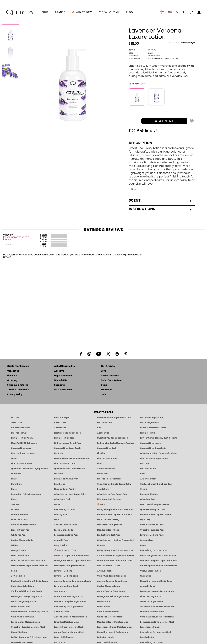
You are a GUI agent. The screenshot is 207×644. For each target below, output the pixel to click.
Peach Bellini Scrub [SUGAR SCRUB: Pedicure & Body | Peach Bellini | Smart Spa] (21, 607)
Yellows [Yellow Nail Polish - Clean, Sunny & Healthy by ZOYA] (15, 504)
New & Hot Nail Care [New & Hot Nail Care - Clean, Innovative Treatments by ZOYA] (64, 438)
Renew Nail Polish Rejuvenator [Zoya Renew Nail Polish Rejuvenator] (26, 494)
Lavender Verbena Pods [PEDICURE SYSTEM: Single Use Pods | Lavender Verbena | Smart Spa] (152, 535)
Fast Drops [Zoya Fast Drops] (60, 484)
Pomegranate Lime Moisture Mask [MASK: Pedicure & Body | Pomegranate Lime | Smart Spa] (157, 622)
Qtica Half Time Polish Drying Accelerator (29, 469)
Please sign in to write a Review (16, 238)
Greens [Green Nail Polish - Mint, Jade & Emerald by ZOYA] (144, 489)
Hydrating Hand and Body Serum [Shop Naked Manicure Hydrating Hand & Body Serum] (157, 581)
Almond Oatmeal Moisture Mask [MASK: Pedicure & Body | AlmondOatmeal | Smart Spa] (70, 617)
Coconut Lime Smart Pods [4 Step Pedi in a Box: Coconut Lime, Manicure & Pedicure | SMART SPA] (153, 448)
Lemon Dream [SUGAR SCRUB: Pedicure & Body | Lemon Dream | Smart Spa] (104, 601)
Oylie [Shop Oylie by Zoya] (57, 520)
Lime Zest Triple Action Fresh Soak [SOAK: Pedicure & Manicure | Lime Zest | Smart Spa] (28, 561)
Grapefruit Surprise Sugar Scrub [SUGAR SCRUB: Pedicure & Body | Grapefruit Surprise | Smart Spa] (70, 601)
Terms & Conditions (18, 390)
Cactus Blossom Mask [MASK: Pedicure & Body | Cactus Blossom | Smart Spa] (108, 612)
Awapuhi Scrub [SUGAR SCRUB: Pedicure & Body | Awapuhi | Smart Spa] (148, 586)
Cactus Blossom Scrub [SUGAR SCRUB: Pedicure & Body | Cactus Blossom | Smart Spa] (109, 586)
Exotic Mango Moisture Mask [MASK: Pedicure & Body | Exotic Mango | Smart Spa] (25, 622)
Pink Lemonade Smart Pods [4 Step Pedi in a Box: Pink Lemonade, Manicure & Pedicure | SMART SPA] (68, 443)
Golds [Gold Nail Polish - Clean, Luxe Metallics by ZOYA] (57, 504)
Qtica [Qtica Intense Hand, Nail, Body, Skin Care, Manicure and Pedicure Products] (14, 458)
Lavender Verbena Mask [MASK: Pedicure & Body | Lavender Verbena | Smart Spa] (152, 612)
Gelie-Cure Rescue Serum (24, 525)
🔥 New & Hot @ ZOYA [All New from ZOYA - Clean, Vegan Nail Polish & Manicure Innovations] (65, 550)
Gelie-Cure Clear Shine (22, 617)
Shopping (59, 385)
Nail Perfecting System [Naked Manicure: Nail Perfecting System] (152, 418)
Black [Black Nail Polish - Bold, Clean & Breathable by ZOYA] (14, 499)
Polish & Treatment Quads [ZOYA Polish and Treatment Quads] (153, 428)
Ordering (12, 380)
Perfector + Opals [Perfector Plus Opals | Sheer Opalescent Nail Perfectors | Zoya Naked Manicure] (106, 637)
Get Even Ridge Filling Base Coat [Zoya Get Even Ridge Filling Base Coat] (156, 484)
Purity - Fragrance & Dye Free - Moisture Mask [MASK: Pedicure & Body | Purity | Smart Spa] (29, 637)
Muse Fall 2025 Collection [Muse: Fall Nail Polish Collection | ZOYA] (24, 443)
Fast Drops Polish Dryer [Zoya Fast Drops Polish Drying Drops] (66, 479)
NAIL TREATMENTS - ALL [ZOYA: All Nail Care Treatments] (109, 566)
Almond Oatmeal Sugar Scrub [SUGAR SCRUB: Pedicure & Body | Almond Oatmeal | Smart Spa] (112, 581)
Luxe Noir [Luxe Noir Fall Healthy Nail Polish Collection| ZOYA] (16, 510)
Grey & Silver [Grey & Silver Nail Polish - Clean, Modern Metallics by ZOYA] (147, 540)
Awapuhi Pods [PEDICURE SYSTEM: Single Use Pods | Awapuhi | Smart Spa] (61, 540)
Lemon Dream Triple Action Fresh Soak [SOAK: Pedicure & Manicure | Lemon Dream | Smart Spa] (29, 566)
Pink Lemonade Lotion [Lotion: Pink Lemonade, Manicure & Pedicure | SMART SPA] (65, 463)
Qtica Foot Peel (148, 499)
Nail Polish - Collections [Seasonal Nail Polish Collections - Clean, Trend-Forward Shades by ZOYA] (109, 479)
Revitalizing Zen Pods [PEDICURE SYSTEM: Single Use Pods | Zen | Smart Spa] (65, 510)
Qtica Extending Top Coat (153, 510)
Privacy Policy (15, 394)
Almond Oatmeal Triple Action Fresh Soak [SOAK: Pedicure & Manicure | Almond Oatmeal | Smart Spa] (72, 581)
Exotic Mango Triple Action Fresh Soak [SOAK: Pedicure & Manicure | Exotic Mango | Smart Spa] (158, 556)
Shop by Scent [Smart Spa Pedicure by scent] (61, 515)
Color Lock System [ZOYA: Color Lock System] (20, 428)
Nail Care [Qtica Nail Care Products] (145, 463)
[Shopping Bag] (199, 13)
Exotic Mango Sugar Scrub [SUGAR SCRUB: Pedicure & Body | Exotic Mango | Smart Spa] (24, 601)
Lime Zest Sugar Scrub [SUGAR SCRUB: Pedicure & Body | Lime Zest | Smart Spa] (151, 596)
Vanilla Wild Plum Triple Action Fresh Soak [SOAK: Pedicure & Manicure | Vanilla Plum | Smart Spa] (115, 556)
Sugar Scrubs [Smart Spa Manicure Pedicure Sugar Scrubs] (61, 591)
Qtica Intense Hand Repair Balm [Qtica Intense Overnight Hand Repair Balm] (70, 494)
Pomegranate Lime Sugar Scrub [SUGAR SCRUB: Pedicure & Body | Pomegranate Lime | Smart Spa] (113, 596)
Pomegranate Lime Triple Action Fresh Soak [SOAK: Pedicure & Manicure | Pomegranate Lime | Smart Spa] (72, 561)
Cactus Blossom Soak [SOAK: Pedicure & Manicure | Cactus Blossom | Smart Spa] (151, 571)
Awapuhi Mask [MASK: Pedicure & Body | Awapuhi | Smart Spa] (62, 612)
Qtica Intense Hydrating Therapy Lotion (115, 540)
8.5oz (141, 53)
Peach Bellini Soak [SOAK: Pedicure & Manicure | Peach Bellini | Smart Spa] (20, 556)
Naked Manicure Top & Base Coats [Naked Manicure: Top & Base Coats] (114, 418)
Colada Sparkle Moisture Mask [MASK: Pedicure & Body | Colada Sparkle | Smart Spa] (69, 632)
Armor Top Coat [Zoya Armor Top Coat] (148, 479)
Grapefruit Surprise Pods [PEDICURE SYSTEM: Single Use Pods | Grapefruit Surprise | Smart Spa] (152, 530)
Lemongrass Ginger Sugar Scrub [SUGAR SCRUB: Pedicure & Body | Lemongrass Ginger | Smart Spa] (27, 596)
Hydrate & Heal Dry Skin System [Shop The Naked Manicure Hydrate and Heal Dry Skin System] (156, 515)
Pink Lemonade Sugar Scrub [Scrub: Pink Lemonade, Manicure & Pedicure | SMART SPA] (154, 458)
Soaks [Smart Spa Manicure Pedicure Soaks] (14, 571)
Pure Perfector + (148, 637)
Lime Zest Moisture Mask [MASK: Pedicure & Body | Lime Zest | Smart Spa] (67, 622)
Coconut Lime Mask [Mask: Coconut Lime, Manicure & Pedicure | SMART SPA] (21, 448)
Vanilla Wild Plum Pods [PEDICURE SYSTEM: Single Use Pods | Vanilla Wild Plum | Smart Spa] (152, 525)
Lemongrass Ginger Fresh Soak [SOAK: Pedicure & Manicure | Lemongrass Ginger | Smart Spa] (70, 566)
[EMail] (151, 130)
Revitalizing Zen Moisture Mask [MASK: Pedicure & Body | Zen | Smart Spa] (156, 632)
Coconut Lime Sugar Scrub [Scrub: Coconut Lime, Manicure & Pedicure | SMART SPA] (67, 448)
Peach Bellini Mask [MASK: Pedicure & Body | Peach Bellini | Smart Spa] (63, 637)
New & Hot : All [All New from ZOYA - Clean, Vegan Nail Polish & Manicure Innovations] (147, 433)
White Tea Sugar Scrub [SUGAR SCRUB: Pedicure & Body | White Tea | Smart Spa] (151, 601)
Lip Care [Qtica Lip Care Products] (15, 418)
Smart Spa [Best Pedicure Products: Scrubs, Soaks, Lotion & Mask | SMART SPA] (102, 474)
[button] (20, 12)
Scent (160, 200)
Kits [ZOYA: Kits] (99, 428)
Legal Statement (63, 376)
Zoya (104, 371)
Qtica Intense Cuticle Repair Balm (114, 484)
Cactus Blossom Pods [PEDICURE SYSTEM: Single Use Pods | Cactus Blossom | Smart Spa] (22, 540)
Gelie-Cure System (111, 380)
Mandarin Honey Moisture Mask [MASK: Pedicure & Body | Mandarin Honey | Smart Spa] (113, 622)
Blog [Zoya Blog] (130, 12)
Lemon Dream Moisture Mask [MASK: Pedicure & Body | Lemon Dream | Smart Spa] (69, 627)
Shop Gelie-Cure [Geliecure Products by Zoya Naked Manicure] (19, 520)
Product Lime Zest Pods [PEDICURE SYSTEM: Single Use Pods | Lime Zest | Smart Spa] (109, 535)
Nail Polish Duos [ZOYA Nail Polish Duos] (19, 433)
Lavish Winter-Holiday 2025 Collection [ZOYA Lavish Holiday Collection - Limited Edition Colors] (158, 438)
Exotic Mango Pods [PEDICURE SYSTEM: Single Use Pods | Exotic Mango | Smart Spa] (64, 530)
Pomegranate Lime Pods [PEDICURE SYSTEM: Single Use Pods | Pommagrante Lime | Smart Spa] (66, 535)
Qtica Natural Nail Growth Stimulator (158, 453)
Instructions (160, 209)
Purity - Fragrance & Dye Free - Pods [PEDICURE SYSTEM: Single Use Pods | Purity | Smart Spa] (115, 510)
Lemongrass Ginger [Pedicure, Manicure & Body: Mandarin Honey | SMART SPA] (150, 627)
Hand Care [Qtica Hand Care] (16, 484)
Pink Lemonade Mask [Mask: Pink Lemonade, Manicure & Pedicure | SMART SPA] (22, 463)
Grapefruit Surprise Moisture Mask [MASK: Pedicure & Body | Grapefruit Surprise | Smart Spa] (28, 627)
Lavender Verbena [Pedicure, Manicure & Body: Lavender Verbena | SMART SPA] (63, 571)
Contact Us (13, 371)
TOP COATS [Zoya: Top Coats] (17, 423)
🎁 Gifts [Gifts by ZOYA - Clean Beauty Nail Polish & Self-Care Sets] (101, 504)
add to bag (157, 121)
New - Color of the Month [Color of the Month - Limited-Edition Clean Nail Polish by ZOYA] (24, 453)
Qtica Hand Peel (62, 499)
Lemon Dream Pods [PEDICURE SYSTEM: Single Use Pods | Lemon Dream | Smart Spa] (21, 530)
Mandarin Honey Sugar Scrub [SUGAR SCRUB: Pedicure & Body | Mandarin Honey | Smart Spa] (69, 596)
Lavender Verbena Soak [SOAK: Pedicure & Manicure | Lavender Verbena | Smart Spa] (66, 576)
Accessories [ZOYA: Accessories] (60, 428)
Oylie (104, 394)
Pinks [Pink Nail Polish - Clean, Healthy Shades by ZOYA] (100, 463)
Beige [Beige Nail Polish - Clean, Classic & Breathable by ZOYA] (143, 545)
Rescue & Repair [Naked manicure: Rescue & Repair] (62, 418)
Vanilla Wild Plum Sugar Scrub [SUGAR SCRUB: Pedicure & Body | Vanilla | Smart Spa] (26, 591)
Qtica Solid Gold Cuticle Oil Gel (69, 469)
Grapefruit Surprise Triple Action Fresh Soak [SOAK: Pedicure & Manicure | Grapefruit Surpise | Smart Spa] (158, 561)
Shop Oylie (146, 576)
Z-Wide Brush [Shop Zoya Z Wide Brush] (18, 576)
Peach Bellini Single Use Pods (155, 504)
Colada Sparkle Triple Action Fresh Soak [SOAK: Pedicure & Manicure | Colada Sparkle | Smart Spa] (158, 566)
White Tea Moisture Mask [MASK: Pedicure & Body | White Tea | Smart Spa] (110, 617)
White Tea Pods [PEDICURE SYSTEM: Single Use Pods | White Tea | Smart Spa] (19, 535)
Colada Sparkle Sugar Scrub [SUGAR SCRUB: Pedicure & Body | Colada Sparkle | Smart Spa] (111, 591)
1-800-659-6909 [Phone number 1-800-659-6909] (63, 390)
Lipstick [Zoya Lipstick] (101, 453)
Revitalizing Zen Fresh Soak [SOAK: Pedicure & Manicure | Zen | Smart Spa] (154, 550)
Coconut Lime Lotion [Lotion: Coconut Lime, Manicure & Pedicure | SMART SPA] (151, 443)
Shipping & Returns (18, 385)
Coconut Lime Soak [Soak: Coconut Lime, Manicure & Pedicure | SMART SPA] (107, 448)
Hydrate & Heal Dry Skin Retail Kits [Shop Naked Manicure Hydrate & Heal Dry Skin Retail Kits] (114, 515)
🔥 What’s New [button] (82, 12)
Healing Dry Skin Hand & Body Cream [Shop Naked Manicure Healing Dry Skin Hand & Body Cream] (29, 581)
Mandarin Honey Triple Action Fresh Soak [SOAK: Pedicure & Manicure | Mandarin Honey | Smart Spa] (115, 561)
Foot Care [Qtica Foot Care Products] (16, 474)
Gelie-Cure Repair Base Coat (111, 576)
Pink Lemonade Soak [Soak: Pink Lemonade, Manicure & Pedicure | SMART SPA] (107, 458)
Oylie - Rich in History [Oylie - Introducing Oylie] (108, 520)
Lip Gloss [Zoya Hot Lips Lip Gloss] (59, 474)
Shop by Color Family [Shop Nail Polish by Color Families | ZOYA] (65, 489)
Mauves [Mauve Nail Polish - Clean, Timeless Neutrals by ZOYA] (101, 545)
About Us (59, 371)
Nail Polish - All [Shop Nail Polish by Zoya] (148, 469)
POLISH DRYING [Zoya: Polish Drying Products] (105, 423)
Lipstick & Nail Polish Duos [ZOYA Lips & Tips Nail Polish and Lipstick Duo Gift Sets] (68, 433)
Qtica (104, 385)
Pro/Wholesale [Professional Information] (109, 12)
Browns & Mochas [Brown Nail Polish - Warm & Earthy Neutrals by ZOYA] (149, 494)
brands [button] (60, 12)
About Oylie (103, 433)
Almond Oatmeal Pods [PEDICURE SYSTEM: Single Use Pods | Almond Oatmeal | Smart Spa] (65, 525)
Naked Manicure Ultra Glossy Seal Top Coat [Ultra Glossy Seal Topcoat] (29, 612)
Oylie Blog (145, 520)
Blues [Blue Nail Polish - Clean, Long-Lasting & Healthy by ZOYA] (14, 489)
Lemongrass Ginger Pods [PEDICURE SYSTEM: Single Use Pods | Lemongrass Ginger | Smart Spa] (110, 525)
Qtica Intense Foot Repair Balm (113, 494)
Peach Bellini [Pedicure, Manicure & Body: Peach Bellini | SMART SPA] (104, 607)
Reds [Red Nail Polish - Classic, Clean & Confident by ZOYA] (143, 474)
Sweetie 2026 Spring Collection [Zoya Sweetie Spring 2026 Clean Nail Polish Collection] (113, 438)
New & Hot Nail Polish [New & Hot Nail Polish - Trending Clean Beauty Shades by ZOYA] (22, 438)
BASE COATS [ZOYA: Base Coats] (60, 423)
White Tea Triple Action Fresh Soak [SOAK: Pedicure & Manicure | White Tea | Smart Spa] (71, 556)
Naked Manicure (110, 376)
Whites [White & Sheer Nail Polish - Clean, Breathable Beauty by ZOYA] (15, 545)
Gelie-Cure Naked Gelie (23, 586)
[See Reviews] (182, 43)
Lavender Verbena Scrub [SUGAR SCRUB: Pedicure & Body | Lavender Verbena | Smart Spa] (66, 586)
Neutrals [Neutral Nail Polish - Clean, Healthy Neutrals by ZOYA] (58, 453)
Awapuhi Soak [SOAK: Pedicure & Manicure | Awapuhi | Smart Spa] (104, 571)
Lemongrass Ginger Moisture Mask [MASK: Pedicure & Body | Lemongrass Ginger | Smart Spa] (115, 627)
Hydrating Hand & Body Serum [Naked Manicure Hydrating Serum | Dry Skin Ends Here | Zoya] (113, 632)
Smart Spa (107, 390)
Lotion (132, 189)
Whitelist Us (61, 380)
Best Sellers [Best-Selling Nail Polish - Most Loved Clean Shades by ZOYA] (103, 489)
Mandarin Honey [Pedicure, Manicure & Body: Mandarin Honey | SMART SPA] (19, 515)
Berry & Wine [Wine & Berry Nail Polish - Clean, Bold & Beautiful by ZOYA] (61, 545)
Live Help (12, 376)
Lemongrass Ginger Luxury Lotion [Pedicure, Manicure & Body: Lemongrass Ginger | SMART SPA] (157, 591)
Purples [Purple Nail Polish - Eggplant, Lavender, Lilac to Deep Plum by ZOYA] (15, 479)
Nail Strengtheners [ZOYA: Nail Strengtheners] (150, 423)
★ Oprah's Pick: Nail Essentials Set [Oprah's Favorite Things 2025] (157, 607)
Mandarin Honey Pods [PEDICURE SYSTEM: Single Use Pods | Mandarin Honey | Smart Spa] (108, 530)
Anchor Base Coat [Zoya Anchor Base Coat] (106, 469)
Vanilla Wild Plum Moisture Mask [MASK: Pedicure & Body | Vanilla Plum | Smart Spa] (157, 617)
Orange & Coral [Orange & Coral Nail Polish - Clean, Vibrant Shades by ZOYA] (19, 550)
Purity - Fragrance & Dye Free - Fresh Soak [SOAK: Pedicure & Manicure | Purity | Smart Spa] (115, 550)
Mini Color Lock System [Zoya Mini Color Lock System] (109, 499)
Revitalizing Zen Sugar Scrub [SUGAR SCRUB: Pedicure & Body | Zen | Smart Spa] (68, 607)
